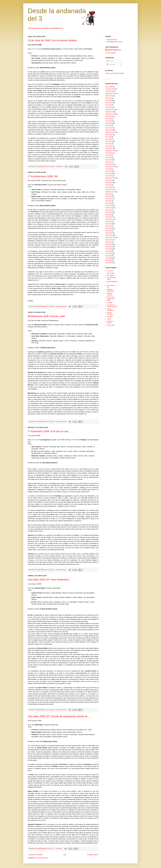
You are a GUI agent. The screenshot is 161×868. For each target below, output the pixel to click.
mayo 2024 (109, 123)
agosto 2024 (109, 116)
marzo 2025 (109, 107)
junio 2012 (108, 242)
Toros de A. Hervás (110, 322)
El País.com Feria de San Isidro (111, 299)
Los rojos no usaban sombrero (112, 306)
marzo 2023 (109, 146)
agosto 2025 (109, 96)
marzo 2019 (109, 176)
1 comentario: (59, 166)
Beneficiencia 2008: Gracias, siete (46, 316)
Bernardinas (111, 275)
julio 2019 (108, 169)
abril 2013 (108, 231)
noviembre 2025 (110, 89)
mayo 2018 (109, 183)
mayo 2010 (109, 249)
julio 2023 (108, 137)
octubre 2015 (109, 208)
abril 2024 (108, 125)
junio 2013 (108, 226)
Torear (109, 319)
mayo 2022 (109, 160)
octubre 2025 (109, 91)
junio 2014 (108, 222)
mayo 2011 (109, 247)
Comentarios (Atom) (42, 858)
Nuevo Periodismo (110, 310)
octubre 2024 (109, 112)
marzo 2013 (109, 233)
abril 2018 (108, 185)
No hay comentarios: (61, 306)
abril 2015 (108, 215)
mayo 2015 (109, 212)
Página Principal (112, 40)
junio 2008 (108, 256)
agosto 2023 (109, 135)
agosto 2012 (109, 240)
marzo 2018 (109, 187)
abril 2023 (108, 144)
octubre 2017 (109, 189)
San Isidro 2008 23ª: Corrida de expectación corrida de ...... (60, 716)
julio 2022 (108, 155)
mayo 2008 (109, 258)
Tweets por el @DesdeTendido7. (115, 73)
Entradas (110, 61)
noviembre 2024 (110, 110)
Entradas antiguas (93, 855)
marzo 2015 (109, 217)
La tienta (110, 303)
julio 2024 (108, 119)
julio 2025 (108, 98)
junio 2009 (108, 251)
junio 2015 (108, 210)
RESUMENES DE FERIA (115, 42)
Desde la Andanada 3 (111, 290)
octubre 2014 (109, 219)
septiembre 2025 (110, 94)
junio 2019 (108, 171)
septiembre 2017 (110, 192)
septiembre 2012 (110, 237)
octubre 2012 (109, 235)
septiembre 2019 (110, 167)
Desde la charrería (110, 294)
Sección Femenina (110, 313)
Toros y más (111, 325)
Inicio (65, 855)
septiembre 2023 (110, 132)
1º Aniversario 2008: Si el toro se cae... (49, 431)
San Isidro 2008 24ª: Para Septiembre (48, 580)
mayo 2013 (109, 228)
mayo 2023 (109, 142)
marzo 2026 (109, 87)
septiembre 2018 (110, 178)
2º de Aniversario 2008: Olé (43, 176)
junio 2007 (108, 260)
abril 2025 (108, 105)
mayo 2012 (109, 244)
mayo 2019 (109, 174)
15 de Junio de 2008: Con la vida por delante (52, 40)
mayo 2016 (109, 205)
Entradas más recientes (35, 855)
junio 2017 (108, 196)
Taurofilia (110, 317)
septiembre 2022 (110, 151)
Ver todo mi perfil (110, 53)
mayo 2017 (109, 199)
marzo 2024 (109, 128)
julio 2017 (108, 194)
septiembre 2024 (110, 114)
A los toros (110, 271)
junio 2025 (108, 100)
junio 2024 (108, 121)
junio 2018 (108, 180)
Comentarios (111, 64)
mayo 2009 (109, 253)
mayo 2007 (109, 263)
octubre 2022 (109, 148)
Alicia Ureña (111, 273)
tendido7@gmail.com (114, 50)
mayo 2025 (109, 103)
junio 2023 (108, 139)
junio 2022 (108, 158)
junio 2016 (108, 203)
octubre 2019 (109, 164)
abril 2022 (108, 162)
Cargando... (109, 79)
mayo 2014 (109, 224)
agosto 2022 (109, 153)
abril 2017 (108, 201)
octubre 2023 (109, 130)
